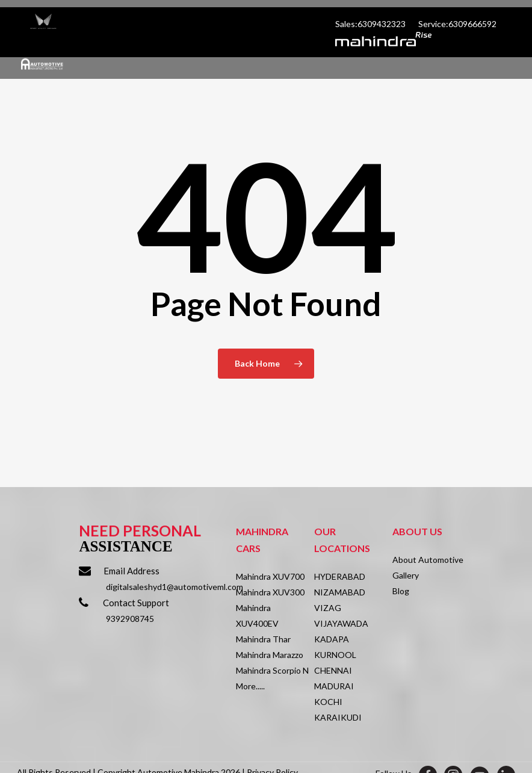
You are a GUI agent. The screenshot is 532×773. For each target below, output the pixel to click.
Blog (401, 591)
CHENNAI (333, 670)
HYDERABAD (340, 576)
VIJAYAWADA (341, 623)
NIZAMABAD (340, 592)
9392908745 (130, 619)
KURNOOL (335, 655)
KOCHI (328, 702)
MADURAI (334, 686)
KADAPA (332, 639)
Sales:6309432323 (371, 24)
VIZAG (328, 608)
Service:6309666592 (457, 24)
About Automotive (428, 560)
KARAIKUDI (338, 717)
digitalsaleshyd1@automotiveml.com (175, 587)
